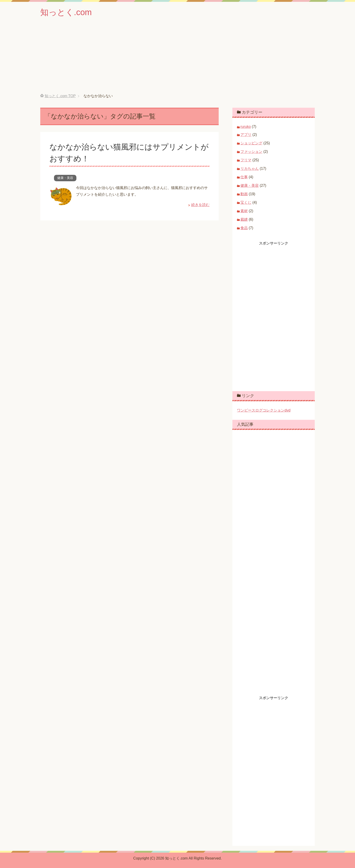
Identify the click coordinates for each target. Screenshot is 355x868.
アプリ (246, 135)
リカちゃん (250, 169)
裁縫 (244, 219)
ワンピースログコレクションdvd (264, 410)
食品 (244, 228)
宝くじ (246, 202)
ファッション (251, 152)
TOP (60, 96)
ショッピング (251, 143)
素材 (244, 211)
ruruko (246, 127)
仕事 (244, 177)
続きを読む (200, 205)
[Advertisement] (177, 59)
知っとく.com (66, 12)
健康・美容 (65, 178)
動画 (244, 194)
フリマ (246, 160)
